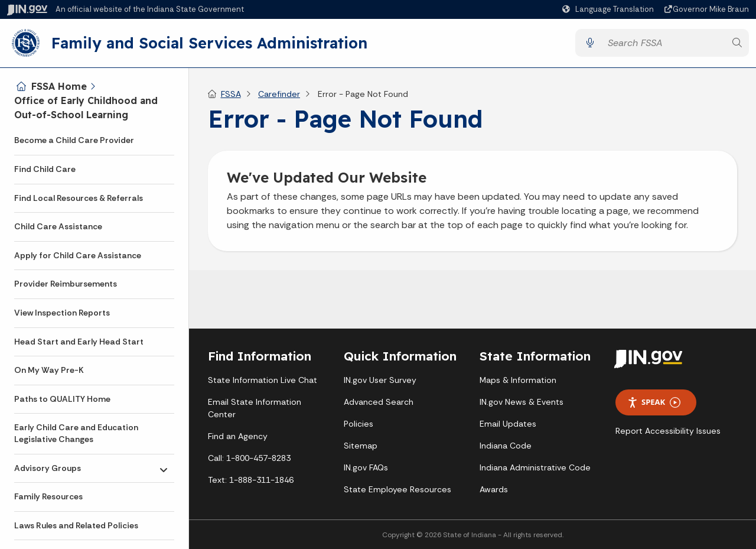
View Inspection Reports (62, 313)
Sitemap (361, 447)
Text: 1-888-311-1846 (251, 481)
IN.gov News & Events (522, 403)
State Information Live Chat (263, 381)
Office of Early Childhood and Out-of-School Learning (86, 108)
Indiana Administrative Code (535, 469)
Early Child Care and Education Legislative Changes (76, 433)
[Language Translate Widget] (610, 9)
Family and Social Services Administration (209, 43)
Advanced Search (379, 403)
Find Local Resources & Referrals (79, 198)
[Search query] (663, 43)
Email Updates (508, 425)
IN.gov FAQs (366, 469)
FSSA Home (59, 86)
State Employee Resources (397, 490)
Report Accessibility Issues (668, 431)
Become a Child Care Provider (74, 140)
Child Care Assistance (58, 226)
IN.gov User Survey (380, 381)
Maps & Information (518, 381)
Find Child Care (45, 169)
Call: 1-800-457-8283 (249, 459)
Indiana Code (506, 447)
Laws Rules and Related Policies (76, 525)
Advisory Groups (48, 468)
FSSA (231, 95)
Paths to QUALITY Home (62, 399)
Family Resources (48, 496)
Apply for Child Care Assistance (78, 255)
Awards (494, 490)
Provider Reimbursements (66, 284)
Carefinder (279, 95)
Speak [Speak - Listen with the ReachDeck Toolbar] (654, 403)
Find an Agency (238, 437)
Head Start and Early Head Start (79, 342)
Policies (359, 425)
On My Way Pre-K (49, 370)
